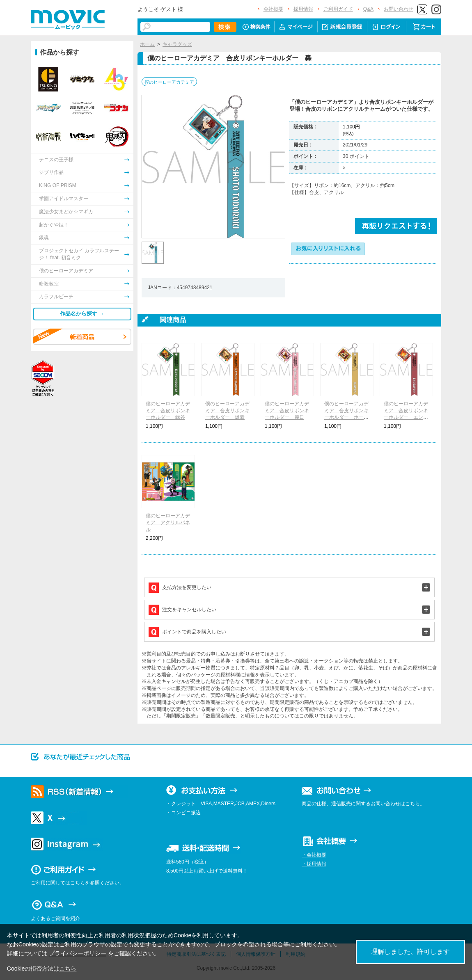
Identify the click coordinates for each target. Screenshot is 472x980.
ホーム (147, 44)
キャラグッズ (177, 44)
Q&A (368, 9)
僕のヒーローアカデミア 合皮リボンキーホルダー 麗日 (287, 411)
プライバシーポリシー (78, 953)
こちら (68, 969)
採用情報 (303, 9)
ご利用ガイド (338, 9)
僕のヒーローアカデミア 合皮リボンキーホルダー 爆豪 (227, 411)
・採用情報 (314, 864)
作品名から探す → (82, 314)
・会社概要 (314, 855)
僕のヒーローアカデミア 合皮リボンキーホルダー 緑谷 (168, 411)
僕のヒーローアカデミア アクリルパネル (168, 523)
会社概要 (273, 9)
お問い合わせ (399, 9)
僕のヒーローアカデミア (169, 82)
